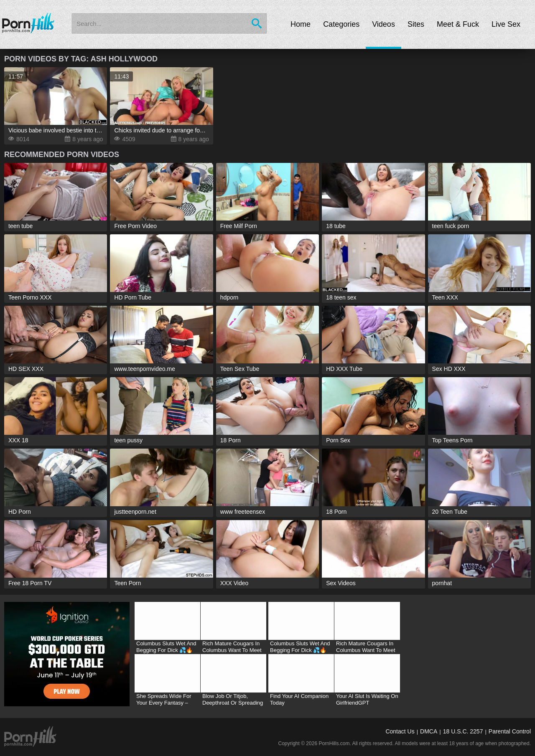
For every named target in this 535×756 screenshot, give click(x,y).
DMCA (429, 731)
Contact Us (400, 731)
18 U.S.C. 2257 (463, 731)
